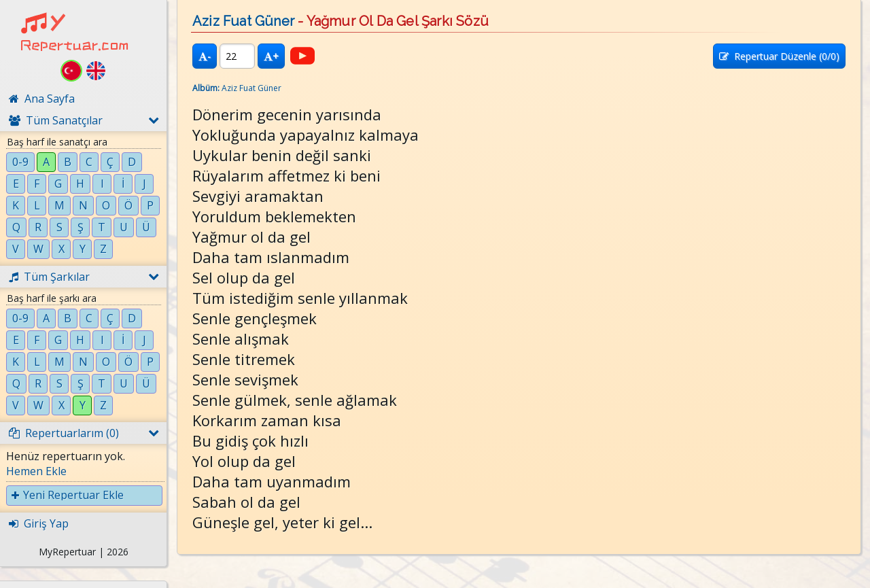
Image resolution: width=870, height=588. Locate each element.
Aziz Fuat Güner (243, 21)
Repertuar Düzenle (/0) (779, 56)
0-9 (20, 162)
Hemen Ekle (36, 471)
